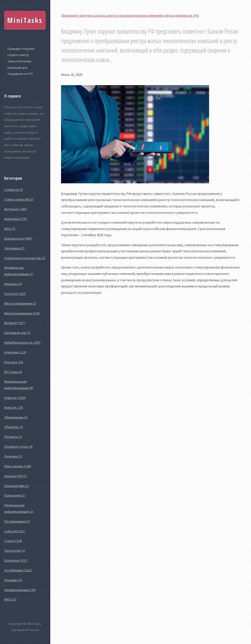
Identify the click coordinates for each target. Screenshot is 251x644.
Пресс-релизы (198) (18, 466)
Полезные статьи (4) (18, 447)
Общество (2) (14, 427)
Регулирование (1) (17, 521)
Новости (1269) (15, 398)
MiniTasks (25, 20)
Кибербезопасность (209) (22, 342)
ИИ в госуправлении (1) (20, 303)
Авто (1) (10, 229)
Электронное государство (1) (25, 258)
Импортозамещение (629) (22, 313)
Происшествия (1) (17, 486)
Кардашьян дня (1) (17, 333)
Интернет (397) (15, 323)
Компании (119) (15, 352)
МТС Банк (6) (13, 372)
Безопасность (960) (18, 238)
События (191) (15, 531)
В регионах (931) (16, 560)
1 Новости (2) (14, 190)
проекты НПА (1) (16, 476)
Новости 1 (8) (14, 408)
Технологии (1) (15, 551)
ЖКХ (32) (10, 599)
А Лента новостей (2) (19, 199)
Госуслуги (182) (15, 294)
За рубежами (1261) (18, 570)
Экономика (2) (14, 248)
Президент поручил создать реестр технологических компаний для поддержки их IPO (21, 61)
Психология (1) (15, 495)
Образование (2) (16, 417)
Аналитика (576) (16, 219)
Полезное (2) (13, 437)
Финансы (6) (13, 284)
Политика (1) (13, 456)
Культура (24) (14, 362)
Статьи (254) (13, 541)
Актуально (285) (16, 209)
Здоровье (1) (13, 580)
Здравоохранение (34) (20, 590)
